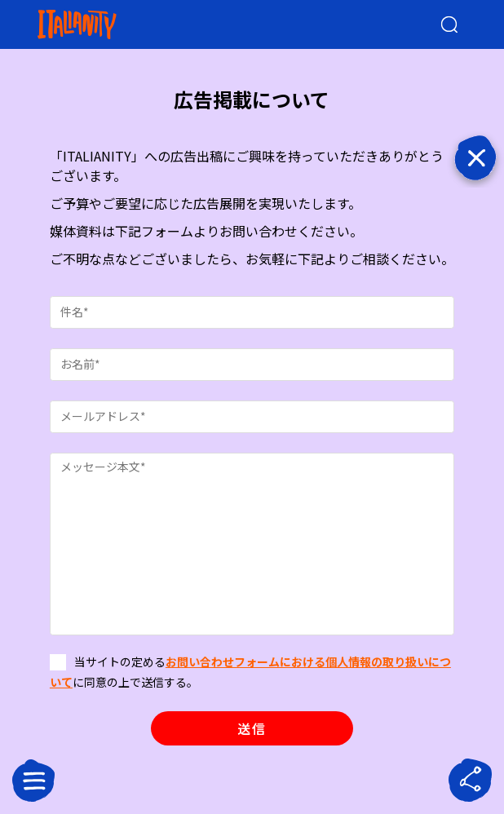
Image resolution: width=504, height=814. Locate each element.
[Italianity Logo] (103, 24)
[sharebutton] (471, 781)
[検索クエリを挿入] (436, 24)
